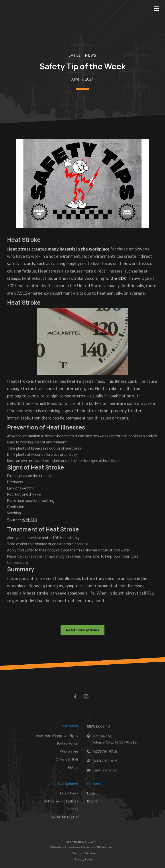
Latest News (82, 55)
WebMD (29, 521)
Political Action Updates (61, 803)
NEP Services (102, 847)
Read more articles (82, 630)
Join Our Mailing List (64, 819)
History (73, 769)
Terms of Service (85, 853)
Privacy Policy (85, 859)
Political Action (68, 745)
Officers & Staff (67, 761)
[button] (157, 9)
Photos (73, 811)
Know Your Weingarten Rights (57, 737)
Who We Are (69, 753)
